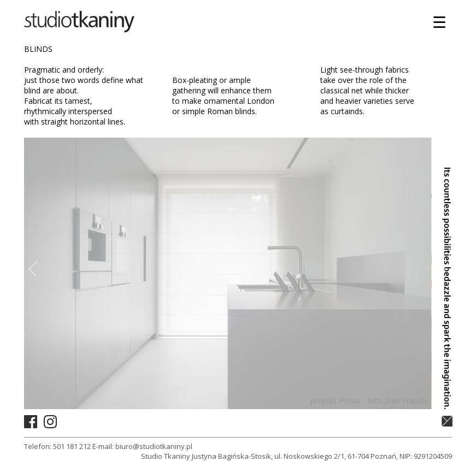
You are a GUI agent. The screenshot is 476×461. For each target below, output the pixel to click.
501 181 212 (72, 446)
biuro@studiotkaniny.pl (154, 446)
